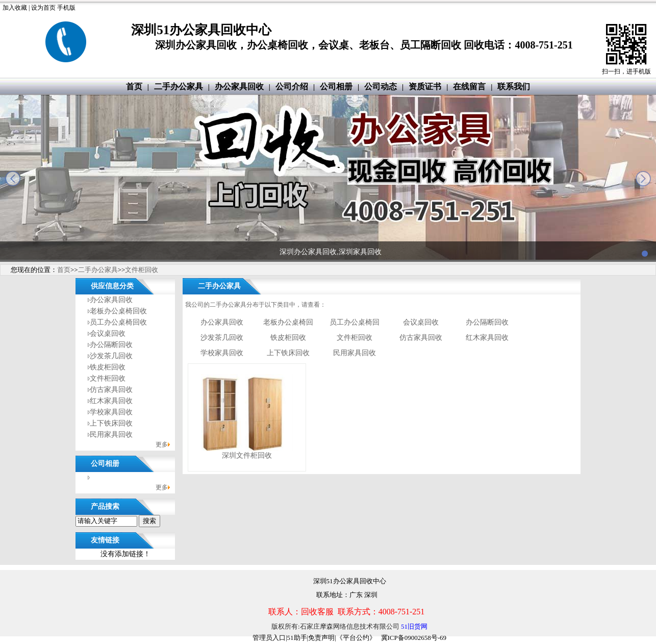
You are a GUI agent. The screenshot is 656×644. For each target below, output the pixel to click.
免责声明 (321, 638)
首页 (134, 86)
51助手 (297, 638)
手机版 (66, 8)
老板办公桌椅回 (288, 322)
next (643, 179)
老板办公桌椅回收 (118, 311)
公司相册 (336, 86)
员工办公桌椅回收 (118, 322)
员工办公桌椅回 (355, 322)
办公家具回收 (239, 86)
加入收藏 (15, 8)
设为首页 (43, 8)
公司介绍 (292, 86)
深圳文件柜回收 (247, 455)
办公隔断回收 (111, 345)
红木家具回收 (111, 401)
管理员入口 (269, 638)
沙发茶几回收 (111, 356)
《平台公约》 (356, 638)
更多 (162, 444)
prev (13, 179)
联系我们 (514, 86)
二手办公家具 (179, 86)
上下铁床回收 (111, 423)
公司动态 (381, 86)
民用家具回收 (111, 435)
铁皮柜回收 (108, 367)
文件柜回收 (142, 270)
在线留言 (469, 86)
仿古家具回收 (111, 390)
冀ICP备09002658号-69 (414, 638)
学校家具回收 (111, 412)
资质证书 (425, 86)
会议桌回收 (108, 333)
